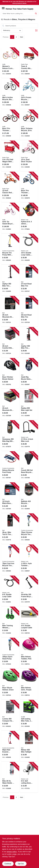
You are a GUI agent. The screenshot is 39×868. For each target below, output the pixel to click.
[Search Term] (20, 14)
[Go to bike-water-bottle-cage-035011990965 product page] (10, 777)
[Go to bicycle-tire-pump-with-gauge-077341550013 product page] (10, 249)
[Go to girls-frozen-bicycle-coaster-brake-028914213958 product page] (29, 94)
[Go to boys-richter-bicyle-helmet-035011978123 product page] (10, 373)
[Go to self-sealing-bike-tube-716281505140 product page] (29, 715)
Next (22, 37)
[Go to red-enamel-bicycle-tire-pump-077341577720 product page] (10, 746)
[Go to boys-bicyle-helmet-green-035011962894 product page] (10, 684)
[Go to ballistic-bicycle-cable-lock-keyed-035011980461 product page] (29, 498)
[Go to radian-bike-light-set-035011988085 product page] (29, 405)
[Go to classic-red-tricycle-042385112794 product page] (10, 187)
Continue (8, 864)
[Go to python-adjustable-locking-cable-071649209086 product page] (29, 218)
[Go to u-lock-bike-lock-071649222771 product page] (29, 436)
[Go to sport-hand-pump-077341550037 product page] (10, 653)
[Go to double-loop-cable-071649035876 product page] (10, 591)
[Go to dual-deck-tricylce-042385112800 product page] (29, 156)
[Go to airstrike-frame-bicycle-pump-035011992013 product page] (29, 591)
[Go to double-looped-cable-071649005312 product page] (29, 622)
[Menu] (3, 8)
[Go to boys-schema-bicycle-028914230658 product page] (29, 125)
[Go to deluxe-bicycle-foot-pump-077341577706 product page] (10, 467)
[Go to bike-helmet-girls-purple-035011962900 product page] (29, 684)
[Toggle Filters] (36, 30)
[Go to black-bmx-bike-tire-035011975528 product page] (10, 498)
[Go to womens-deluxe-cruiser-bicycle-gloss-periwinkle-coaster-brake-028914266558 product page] (10, 63)
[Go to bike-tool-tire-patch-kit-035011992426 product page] (10, 529)
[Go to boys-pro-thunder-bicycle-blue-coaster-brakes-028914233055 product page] (10, 125)
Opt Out (21, 864)
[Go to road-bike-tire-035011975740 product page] (29, 280)
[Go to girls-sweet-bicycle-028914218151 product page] (10, 218)
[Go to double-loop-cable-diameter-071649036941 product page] (29, 249)
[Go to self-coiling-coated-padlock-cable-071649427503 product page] (29, 777)
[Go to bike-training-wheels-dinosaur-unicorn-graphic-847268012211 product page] (10, 622)
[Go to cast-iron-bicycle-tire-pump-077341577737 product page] (10, 560)
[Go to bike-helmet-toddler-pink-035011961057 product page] (29, 653)
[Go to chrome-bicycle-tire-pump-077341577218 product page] (29, 529)
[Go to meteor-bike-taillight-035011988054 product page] (29, 746)
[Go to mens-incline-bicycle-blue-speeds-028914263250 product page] (10, 94)
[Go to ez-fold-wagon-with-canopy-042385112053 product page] (10, 156)
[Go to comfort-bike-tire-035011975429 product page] (10, 342)
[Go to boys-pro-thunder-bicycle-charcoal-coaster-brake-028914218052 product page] (29, 187)
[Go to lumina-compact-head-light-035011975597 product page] (10, 715)
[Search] (36, 13)
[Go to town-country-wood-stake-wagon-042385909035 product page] (29, 63)
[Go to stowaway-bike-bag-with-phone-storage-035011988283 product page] (10, 436)
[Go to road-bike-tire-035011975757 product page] (29, 311)
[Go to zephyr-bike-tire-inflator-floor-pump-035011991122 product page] (29, 342)
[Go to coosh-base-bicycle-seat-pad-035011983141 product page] (29, 467)
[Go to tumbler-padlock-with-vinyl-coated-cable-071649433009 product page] (29, 560)
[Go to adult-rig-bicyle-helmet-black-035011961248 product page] (29, 373)
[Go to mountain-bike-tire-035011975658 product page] (10, 405)
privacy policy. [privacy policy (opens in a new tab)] (12, 852)
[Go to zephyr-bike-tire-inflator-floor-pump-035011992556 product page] (10, 280)
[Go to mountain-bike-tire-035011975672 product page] (10, 311)
